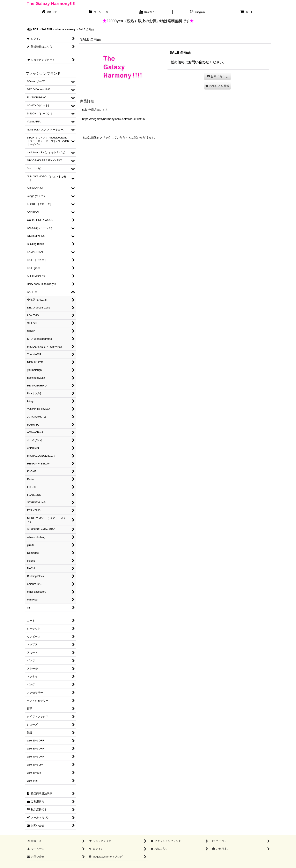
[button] (217, 86)
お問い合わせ (199, 62)
